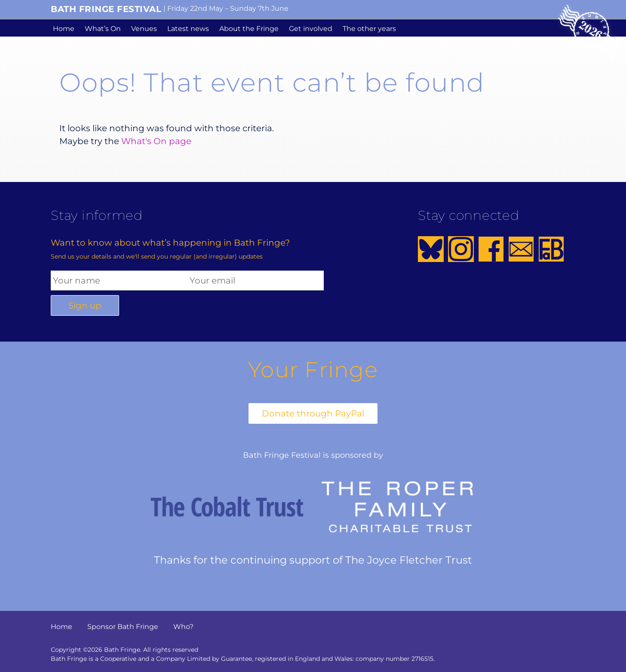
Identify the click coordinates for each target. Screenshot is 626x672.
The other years (369, 29)
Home (64, 29)
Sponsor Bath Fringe (123, 627)
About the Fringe (249, 29)
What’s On (103, 29)
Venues (144, 29)
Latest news (188, 29)
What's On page (156, 141)
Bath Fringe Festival (106, 9)
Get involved (311, 29)
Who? (183, 627)
